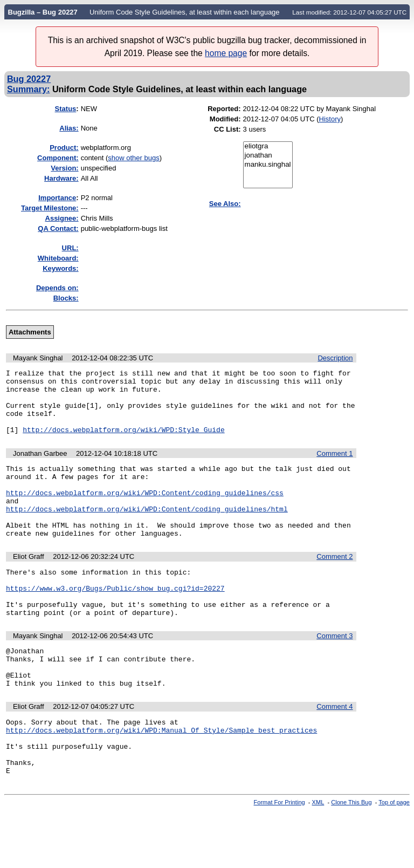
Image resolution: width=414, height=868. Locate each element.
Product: (64, 148)
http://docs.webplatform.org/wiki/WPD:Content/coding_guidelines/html (147, 531)
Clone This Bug (351, 859)
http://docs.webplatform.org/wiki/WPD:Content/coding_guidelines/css (145, 512)
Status (66, 109)
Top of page (394, 859)
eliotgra (268, 146)
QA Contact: (58, 228)
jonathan (268, 156)
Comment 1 (334, 466)
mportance (57, 198)
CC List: (227, 129)
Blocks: (66, 298)
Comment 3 (334, 673)
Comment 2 (334, 584)
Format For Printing (280, 859)
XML (318, 859)
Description (335, 358)
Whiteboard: (58, 258)
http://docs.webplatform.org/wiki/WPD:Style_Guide (123, 442)
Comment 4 (334, 752)
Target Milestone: (50, 208)
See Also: (225, 204)
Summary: (28, 89)
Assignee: (62, 218)
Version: (64, 168)
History (330, 119)
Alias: (69, 128)
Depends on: (57, 288)
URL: (70, 248)
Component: (58, 158)
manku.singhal (268, 165)
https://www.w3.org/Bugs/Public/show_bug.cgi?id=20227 (115, 620)
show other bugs (133, 158)
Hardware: (61, 178)
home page (226, 53)
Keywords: (60, 268)
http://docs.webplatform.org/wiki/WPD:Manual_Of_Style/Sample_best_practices (161, 778)
